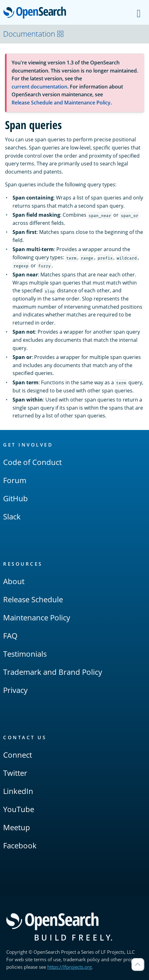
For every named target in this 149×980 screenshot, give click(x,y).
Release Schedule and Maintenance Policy (61, 103)
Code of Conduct (32, 462)
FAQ (10, 636)
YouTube (19, 809)
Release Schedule (33, 599)
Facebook (20, 845)
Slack (12, 516)
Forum (15, 480)
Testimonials (25, 654)
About (14, 581)
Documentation (34, 34)
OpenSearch (36, 13)
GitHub (15, 498)
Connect (18, 755)
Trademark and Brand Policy (53, 672)
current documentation (39, 87)
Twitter (15, 773)
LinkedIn (18, 791)
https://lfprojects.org (69, 967)
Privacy (15, 690)
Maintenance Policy (37, 617)
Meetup (17, 827)
